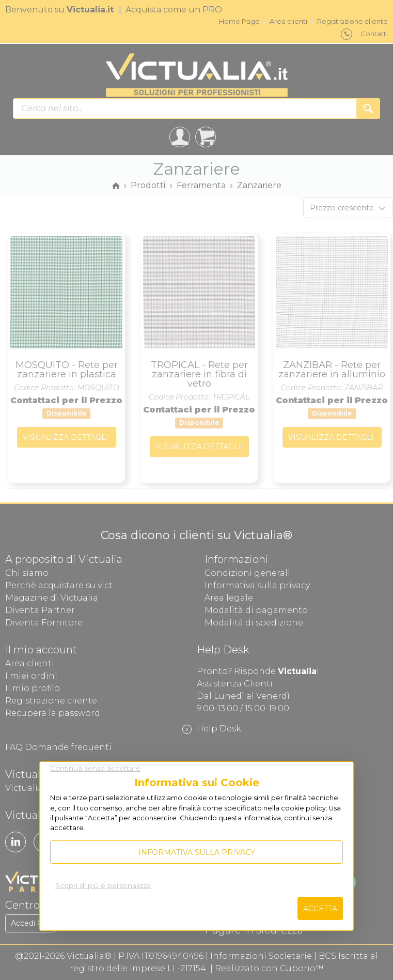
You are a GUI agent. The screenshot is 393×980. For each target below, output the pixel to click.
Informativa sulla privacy (197, 852)
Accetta (320, 909)
